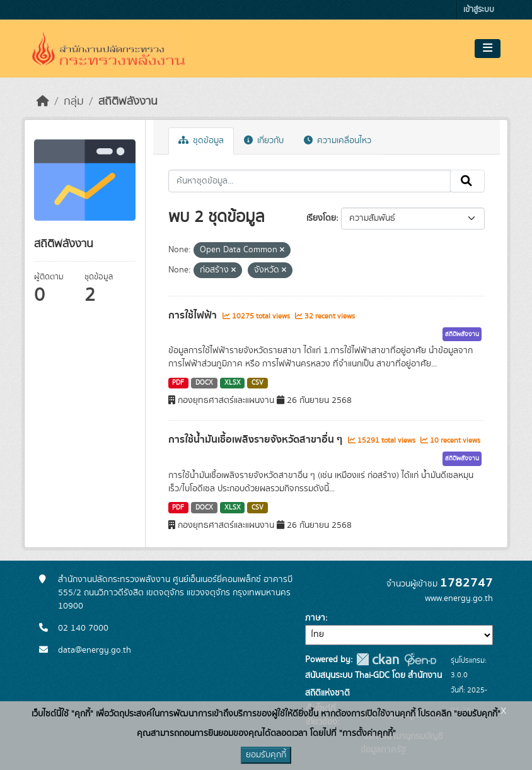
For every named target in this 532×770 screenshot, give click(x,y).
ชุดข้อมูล (201, 141)
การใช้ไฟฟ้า (194, 315)
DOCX (204, 383)
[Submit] (467, 181)
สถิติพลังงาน (128, 102)
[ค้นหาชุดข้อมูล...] (310, 181)
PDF (178, 383)
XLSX (233, 383)
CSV (257, 383)
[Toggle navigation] (488, 49)
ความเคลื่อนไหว (338, 141)
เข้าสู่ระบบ (479, 10)
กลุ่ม (74, 102)
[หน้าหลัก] (43, 102)
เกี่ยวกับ (264, 141)
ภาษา (315, 618)
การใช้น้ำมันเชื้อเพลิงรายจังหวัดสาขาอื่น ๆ (257, 440)
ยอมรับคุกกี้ (266, 755)
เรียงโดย (321, 218)
